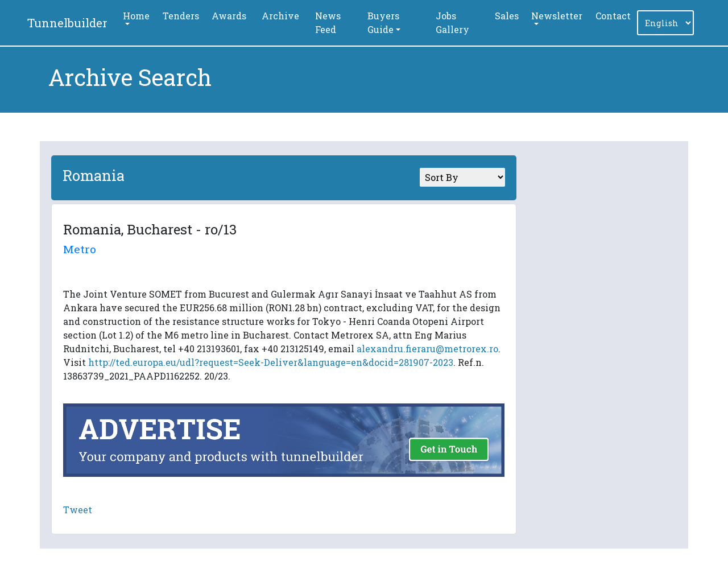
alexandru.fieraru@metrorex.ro (427, 349)
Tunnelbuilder (67, 23)
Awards (229, 16)
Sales (507, 16)
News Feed (328, 22)
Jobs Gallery (452, 22)
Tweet (78, 510)
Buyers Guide (383, 22)
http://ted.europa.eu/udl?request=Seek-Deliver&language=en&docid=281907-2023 (271, 362)
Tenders (181, 16)
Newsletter (557, 16)
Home (136, 16)
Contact (613, 16)
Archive (280, 16)
